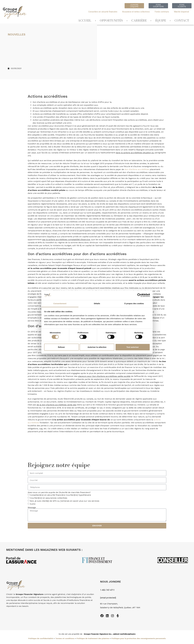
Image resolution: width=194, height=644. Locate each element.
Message (32, 508)
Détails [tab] (97, 303)
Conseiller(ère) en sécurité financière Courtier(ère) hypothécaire (60, 495)
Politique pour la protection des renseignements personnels (139, 638)
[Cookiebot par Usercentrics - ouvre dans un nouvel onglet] (139, 295)
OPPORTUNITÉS (111, 21)
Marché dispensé (182, 12)
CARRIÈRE (139, 21)
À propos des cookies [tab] (134, 303)
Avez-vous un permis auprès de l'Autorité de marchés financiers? (59, 492)
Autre (33, 504)
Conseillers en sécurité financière (103, 12)
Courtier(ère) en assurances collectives (49, 498)
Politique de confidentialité (41, 638)
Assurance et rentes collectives (136, 12)
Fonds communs (162, 12)
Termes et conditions (65, 638)
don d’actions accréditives (137, 169)
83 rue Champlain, (109, 604)
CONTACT (182, 21)
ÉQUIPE (161, 21)
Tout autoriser (133, 347)
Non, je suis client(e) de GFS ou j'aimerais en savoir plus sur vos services (65, 501)
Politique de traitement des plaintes (93, 638)
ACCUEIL (85, 21)
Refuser (61, 347)
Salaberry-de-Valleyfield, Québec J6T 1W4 (120, 607)
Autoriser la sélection (97, 347)
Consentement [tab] (60, 303)
